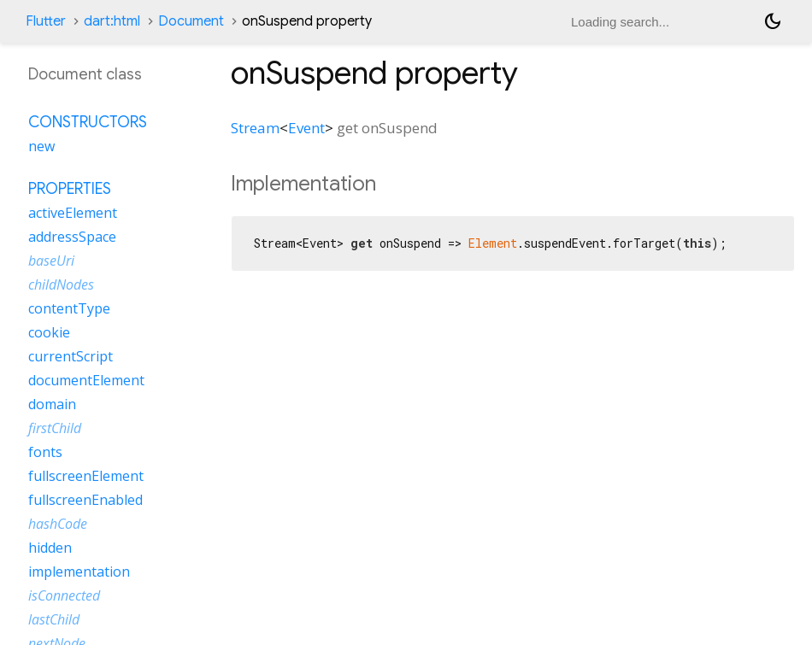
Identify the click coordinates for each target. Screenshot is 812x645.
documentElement (86, 380)
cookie (49, 332)
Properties (70, 189)
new (41, 146)
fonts (45, 452)
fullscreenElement (86, 476)
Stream (255, 128)
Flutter (46, 21)
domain (52, 404)
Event (306, 128)
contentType (69, 308)
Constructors (88, 122)
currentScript (71, 356)
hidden (50, 548)
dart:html (112, 21)
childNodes (61, 284)
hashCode (58, 524)
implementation (79, 572)
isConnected (64, 595)
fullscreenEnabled (85, 500)
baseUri (51, 261)
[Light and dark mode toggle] (773, 21)
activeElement (73, 213)
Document (191, 21)
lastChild (54, 619)
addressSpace (72, 237)
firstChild (55, 428)
